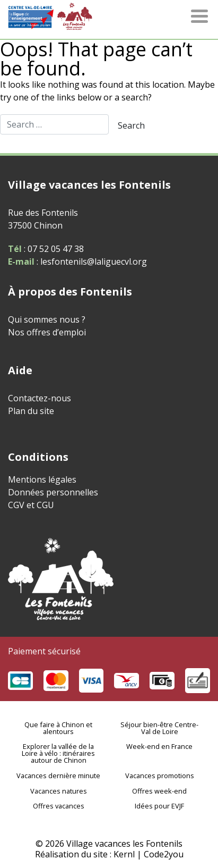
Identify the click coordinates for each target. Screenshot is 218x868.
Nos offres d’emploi (47, 332)
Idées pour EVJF (159, 806)
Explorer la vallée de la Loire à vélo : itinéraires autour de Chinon (58, 753)
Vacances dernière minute (58, 776)
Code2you (164, 854)
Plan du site (31, 411)
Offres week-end (159, 791)
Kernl (124, 854)
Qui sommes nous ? (47, 319)
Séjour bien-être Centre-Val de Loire (159, 728)
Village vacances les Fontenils (124, 844)
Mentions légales (42, 479)
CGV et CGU (31, 505)
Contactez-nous (40, 398)
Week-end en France (159, 746)
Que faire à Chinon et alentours (58, 728)
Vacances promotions (160, 776)
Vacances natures (59, 791)
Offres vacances (59, 806)
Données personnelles (53, 492)
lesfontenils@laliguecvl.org (93, 262)
